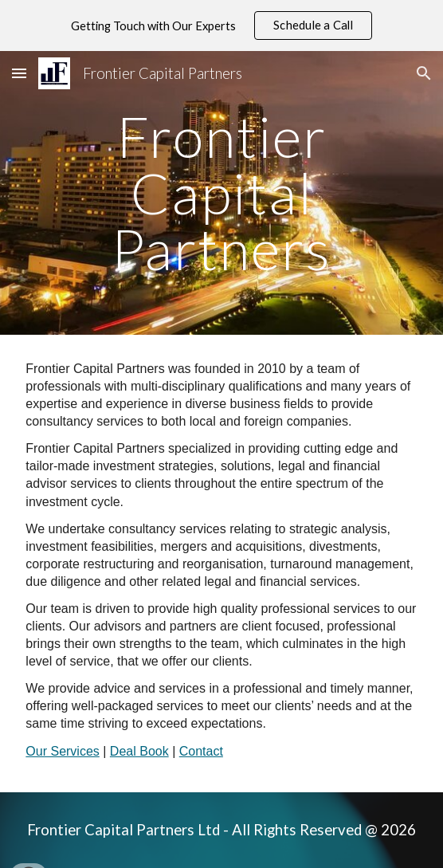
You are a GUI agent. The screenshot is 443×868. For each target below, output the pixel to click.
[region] (221, 26)
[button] (19, 73)
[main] (221, 193)
